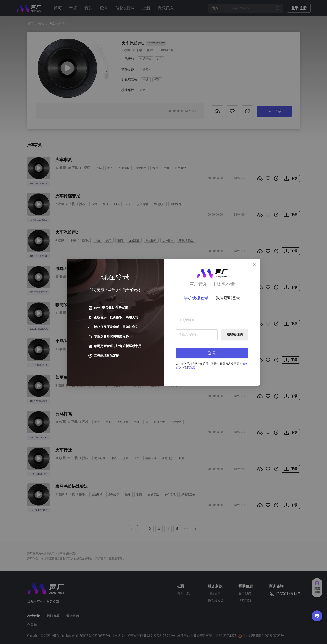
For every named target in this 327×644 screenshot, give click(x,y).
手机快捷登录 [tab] (196, 298)
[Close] (254, 265)
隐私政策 (189, 367)
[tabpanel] (212, 340)
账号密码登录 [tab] (228, 298)
